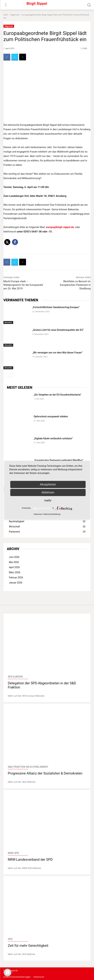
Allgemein (15, 15)
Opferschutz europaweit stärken (51, 416)
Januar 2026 (16, 583)
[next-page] (11, 375)
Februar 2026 (16, 578)
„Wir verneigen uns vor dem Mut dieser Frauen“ (57, 353)
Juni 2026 (14, 557)
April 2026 (14, 567)
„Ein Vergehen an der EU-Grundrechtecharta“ (58, 395)
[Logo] (47, 5)
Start (6, 15)
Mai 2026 (14, 562)
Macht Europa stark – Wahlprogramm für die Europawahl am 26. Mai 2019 (23, 285)
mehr (48, 500)
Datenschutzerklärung (52, 514)
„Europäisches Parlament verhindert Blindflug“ (58, 460)
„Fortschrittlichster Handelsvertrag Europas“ (56, 307)
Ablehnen (48, 492)
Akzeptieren (48, 484)
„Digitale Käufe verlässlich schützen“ (53, 438)
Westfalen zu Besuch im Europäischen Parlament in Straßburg (75, 285)
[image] (47, 645)
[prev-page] (6, 375)
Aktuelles (8, 322)
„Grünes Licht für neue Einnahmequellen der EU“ (58, 330)
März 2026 (15, 572)
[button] (7, 242)
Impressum (38, 514)
